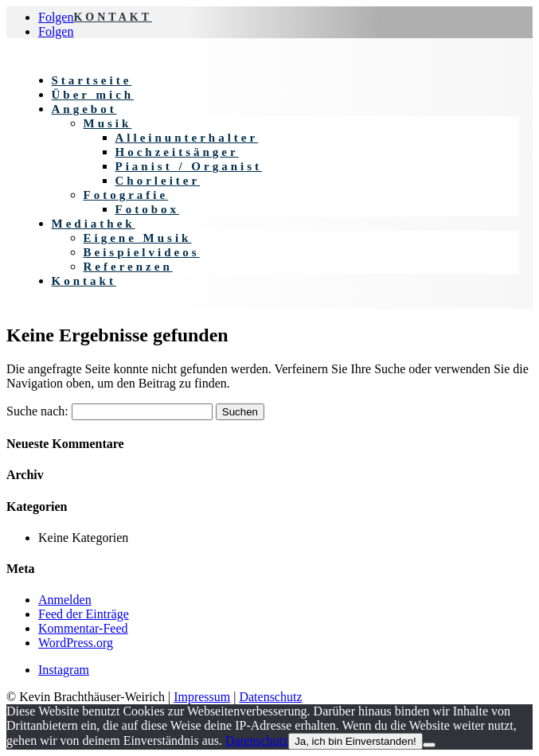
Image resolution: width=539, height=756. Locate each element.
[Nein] (429, 745)
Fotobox (148, 209)
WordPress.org (76, 643)
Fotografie (126, 195)
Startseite (92, 80)
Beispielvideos (142, 252)
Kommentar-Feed (83, 628)
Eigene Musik (138, 238)
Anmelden (65, 600)
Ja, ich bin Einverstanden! (355, 741)
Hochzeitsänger (177, 152)
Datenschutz (270, 697)
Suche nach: (37, 411)
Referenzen (128, 267)
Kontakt (84, 281)
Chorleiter (158, 181)
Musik (108, 123)
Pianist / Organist (189, 166)
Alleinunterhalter (187, 138)
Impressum (202, 697)
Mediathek (94, 224)
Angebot (84, 109)
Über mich (93, 95)
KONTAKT (113, 17)
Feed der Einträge (84, 614)
